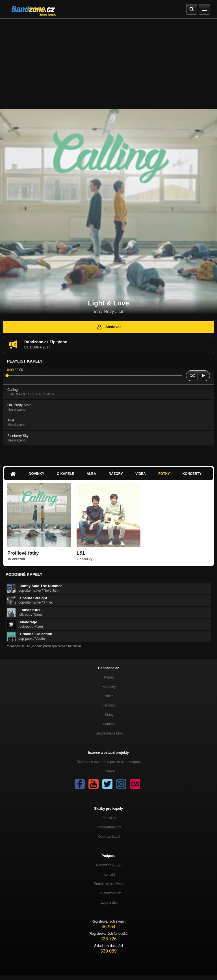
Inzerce (109, 771)
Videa (141, 474)
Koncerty (192, 474)
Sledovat (109, 327)
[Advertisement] (108, 61)
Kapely (109, 677)
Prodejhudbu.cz (109, 827)
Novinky (37, 474)
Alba (91, 474)
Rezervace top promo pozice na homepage (109, 762)
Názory (116, 474)
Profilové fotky (23, 553)
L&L (81, 553)
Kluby (109, 715)
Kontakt (109, 875)
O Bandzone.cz (109, 893)
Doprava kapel (109, 837)
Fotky (164, 474)
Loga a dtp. (109, 903)
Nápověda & (109, 865)
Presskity (109, 818)
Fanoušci (109, 705)
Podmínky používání (109, 884)
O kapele (65, 474)
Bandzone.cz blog (109, 733)
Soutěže (109, 724)
